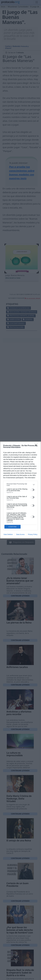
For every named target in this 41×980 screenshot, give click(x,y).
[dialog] (20, 490)
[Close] (37, 446)
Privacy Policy (33, 534)
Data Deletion (8, 534)
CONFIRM (12, 527)
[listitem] (20, 485)
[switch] (33, 490)
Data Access (20, 534)
